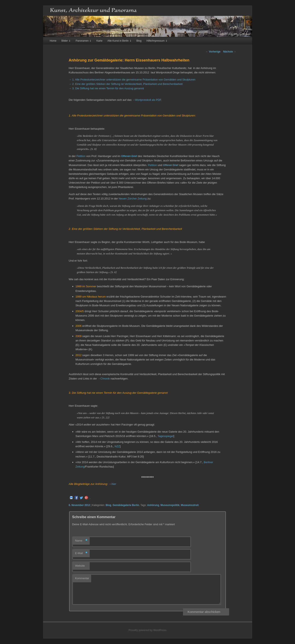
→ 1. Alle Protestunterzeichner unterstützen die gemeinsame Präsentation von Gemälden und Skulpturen (132, 80)
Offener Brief (170, 165)
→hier (112, 484)
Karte (99, 41)
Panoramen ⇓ (84, 41)
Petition (81, 156)
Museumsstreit (190, 505)
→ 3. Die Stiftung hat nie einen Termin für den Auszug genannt (106, 88)
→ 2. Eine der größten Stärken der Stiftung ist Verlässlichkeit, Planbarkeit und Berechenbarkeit (126, 84)
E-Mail (81, 553)
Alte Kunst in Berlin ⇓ (119, 41)
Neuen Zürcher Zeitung (133, 199)
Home (53, 41)
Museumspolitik (170, 505)
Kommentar (82, 578)
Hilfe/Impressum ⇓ (157, 41)
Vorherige (213, 52)
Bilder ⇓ (66, 41)
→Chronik (104, 379)
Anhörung (153, 505)
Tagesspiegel (166, 436)
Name (81, 541)
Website (80, 566)
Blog (139, 41)
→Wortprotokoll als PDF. (147, 100)
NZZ (117, 446)
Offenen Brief (129, 156)
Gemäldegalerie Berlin (126, 505)
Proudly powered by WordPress (147, 630)
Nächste (230, 52)
